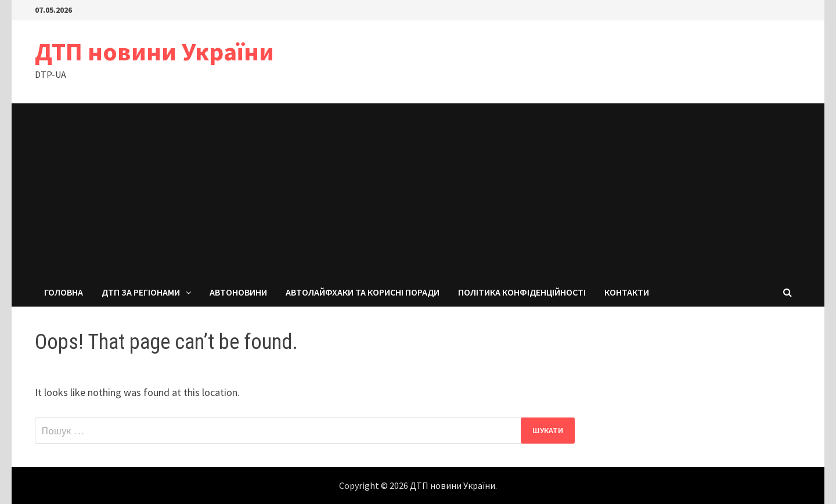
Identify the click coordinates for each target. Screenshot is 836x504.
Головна (64, 292)
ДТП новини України (154, 51)
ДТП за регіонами (141, 292)
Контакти (627, 292)
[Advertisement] (418, 190)
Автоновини (238, 292)
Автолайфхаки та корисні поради (363, 292)
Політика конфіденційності (522, 292)
